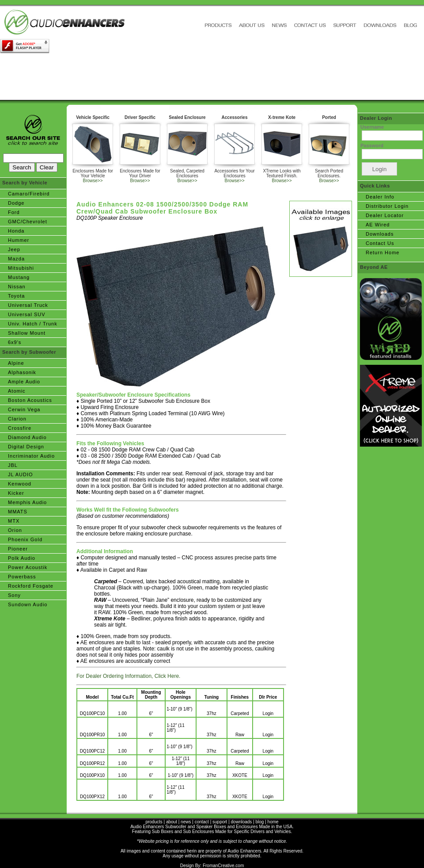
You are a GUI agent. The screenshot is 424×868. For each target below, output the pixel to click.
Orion (15, 530)
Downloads (380, 234)
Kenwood (20, 484)
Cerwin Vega (24, 409)
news (186, 822)
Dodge (16, 203)
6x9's (15, 342)
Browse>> (93, 181)
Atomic (17, 391)
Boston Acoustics (30, 400)
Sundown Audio (28, 604)
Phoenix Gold (25, 539)
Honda (16, 231)
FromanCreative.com (223, 866)
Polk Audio (22, 558)
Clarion (17, 419)
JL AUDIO (21, 474)
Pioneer (18, 549)
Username (372, 127)
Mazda (16, 259)
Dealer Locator (385, 215)
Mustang (19, 277)
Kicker (16, 493)
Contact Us (380, 243)
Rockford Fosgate (31, 586)
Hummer (19, 240)
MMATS (18, 512)
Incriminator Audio (31, 456)
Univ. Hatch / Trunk (33, 324)
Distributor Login (387, 206)
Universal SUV (27, 314)
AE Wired (378, 225)
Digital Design (26, 447)
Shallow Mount (27, 333)
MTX (14, 521)
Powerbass (22, 577)
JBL (13, 465)
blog (260, 822)
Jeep (14, 249)
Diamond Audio (27, 437)
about (172, 822)
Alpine (16, 363)
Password (372, 145)
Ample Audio (24, 382)
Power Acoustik (28, 567)
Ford (14, 212)
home (273, 822)
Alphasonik (22, 372)
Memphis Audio (27, 502)
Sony (14, 595)
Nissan (17, 287)
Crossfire (20, 428)
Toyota (16, 296)
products (154, 822)
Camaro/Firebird (29, 194)
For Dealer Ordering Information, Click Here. (128, 676)
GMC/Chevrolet (28, 222)
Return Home (382, 252)
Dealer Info (380, 197)
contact (202, 822)
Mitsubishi (21, 268)
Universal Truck (28, 305)
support (220, 822)
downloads (242, 822)
